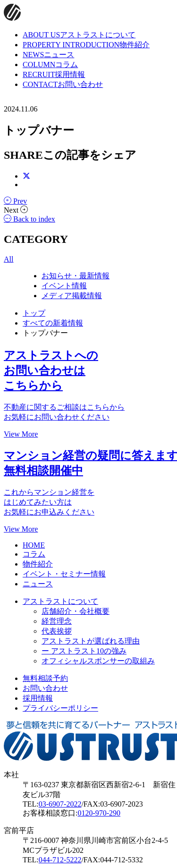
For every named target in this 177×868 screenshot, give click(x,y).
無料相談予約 (45, 678)
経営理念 (57, 621)
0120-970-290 (99, 813)
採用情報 (38, 698)
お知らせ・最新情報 (76, 276)
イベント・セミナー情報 (64, 574)
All (8, 259)
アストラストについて (60, 601)
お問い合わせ (45, 688)
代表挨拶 (57, 631)
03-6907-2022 (60, 804)
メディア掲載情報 (72, 296)
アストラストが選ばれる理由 (91, 641)
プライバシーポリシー (60, 708)
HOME (34, 545)
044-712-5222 (60, 860)
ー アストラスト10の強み (84, 651)
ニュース (38, 584)
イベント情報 (64, 286)
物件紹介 (38, 564)
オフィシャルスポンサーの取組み (98, 661)
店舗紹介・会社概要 (76, 611)
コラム (34, 554)
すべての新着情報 (53, 323)
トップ (34, 313)
